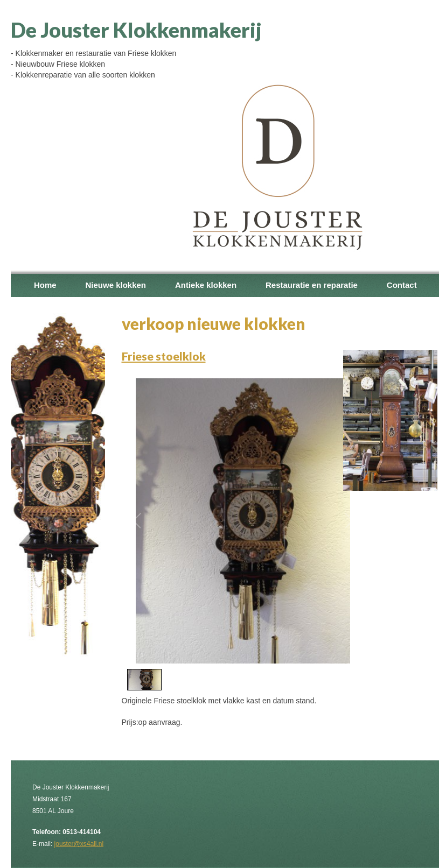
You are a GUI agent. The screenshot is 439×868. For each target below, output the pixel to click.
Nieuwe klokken (116, 285)
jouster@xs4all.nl (79, 844)
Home (45, 285)
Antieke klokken (206, 285)
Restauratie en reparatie (312, 285)
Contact (402, 285)
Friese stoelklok (164, 356)
